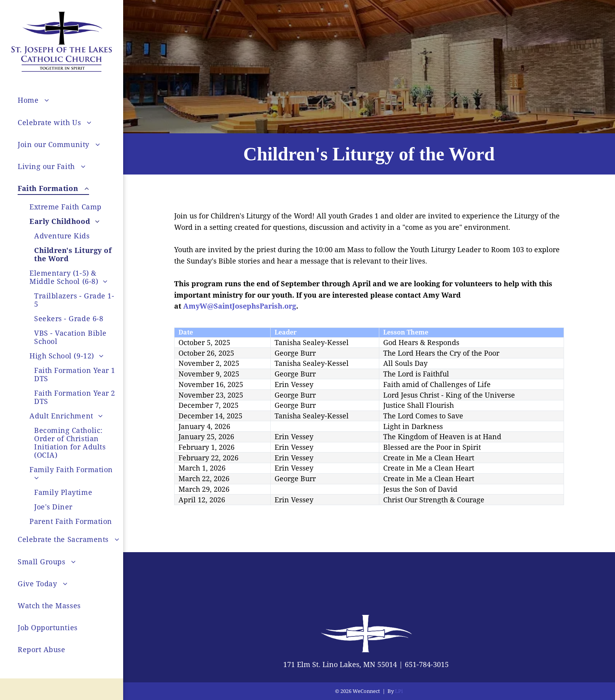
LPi (399, 691)
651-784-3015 (427, 665)
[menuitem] (73, 100)
